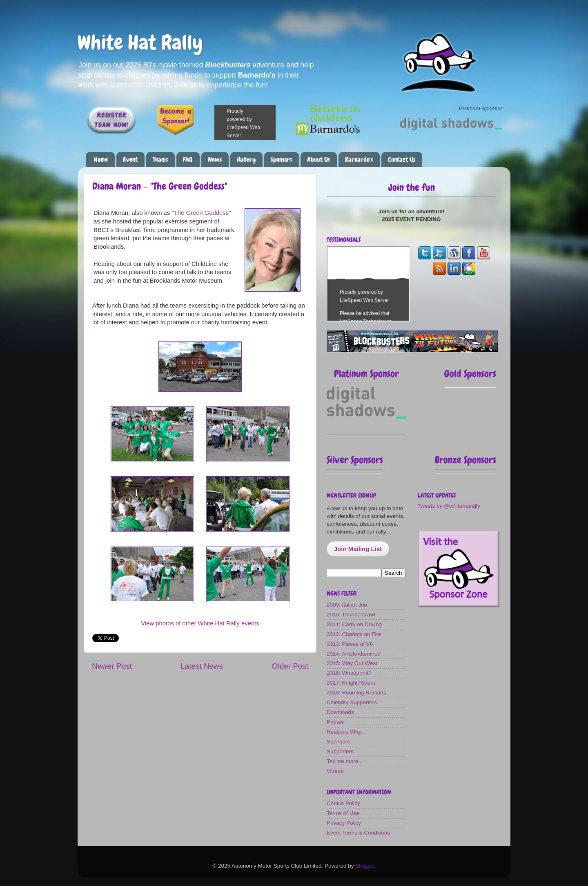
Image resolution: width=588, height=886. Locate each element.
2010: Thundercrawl (351, 615)
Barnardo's (359, 160)
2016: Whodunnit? (349, 673)
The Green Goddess (202, 213)
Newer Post (112, 666)
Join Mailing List (358, 549)
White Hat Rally (140, 42)
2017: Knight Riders (351, 683)
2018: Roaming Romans (356, 693)
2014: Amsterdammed (354, 654)
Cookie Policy (343, 803)
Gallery (246, 160)
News (215, 160)
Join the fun (412, 187)
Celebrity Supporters (352, 702)
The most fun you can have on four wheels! (368, 284)
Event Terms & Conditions (358, 833)
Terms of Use (343, 813)
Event (130, 160)
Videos (335, 771)
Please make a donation (255, 122)
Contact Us (402, 160)
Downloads (340, 712)
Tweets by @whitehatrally (449, 506)
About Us (318, 160)
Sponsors (281, 160)
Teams (160, 160)
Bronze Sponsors (465, 460)
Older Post (290, 666)
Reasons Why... (346, 732)
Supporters (340, 751)
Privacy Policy (344, 823)
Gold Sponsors (470, 374)
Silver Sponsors (355, 460)
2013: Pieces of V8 (350, 644)
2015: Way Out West (352, 663)
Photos (335, 722)
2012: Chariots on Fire (354, 634)
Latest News (202, 666)
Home (101, 160)
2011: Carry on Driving (354, 624)
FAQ (188, 160)
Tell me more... (345, 761)
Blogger (365, 866)
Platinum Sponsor (366, 374)
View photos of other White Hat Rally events (200, 623)
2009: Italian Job (347, 605)
